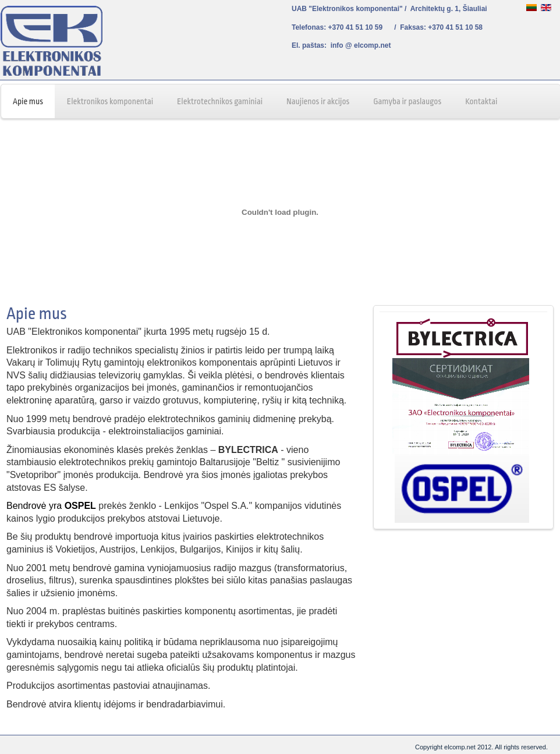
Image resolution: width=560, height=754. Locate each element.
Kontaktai (481, 101)
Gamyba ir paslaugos (407, 101)
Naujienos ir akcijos (318, 101)
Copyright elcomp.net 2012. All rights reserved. (481, 747)
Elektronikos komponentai (110, 101)
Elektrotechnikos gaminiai (220, 101)
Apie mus (28, 101)
